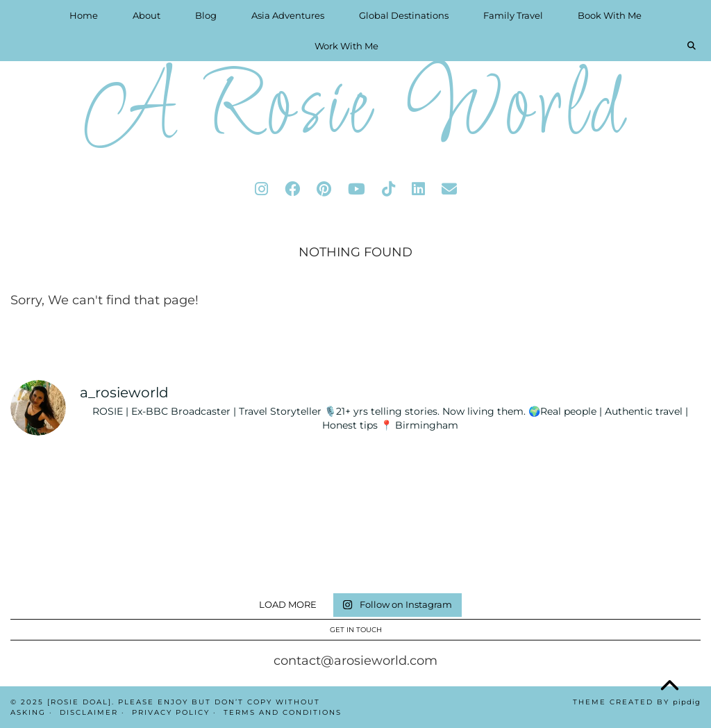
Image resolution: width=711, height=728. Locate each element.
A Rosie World (355, 111)
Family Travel (513, 15)
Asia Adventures (288, 15)
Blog (206, 15)
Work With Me (346, 46)
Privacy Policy (171, 712)
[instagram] (261, 189)
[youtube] (357, 189)
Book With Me (610, 15)
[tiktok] (388, 189)
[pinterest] (324, 189)
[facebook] (292, 189)
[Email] (449, 189)
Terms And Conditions (283, 712)
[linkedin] (418, 189)
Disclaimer (89, 712)
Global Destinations (404, 15)
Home (84, 15)
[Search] (692, 46)
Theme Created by (637, 702)
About (147, 15)
